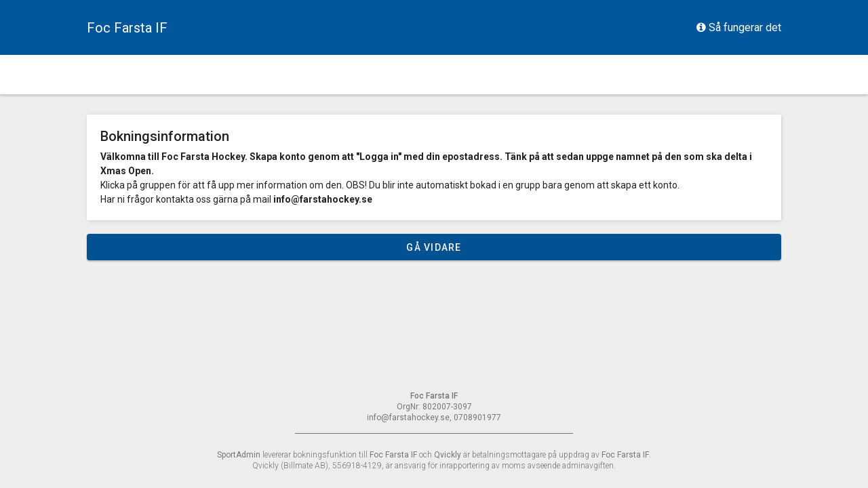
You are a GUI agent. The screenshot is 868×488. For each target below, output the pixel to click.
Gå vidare (434, 247)
